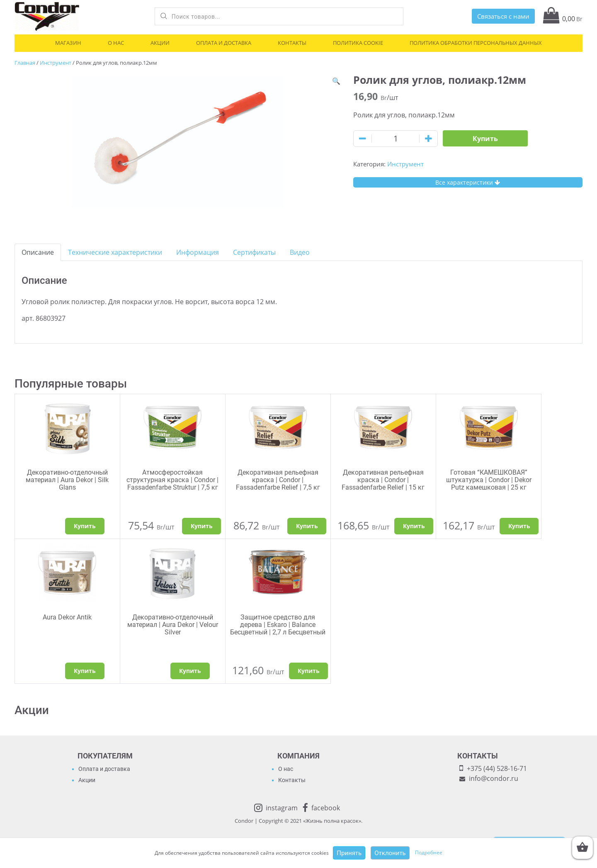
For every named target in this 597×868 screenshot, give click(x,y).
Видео (300, 252)
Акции (160, 43)
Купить (485, 139)
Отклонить (390, 853)
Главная (25, 63)
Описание (38, 252)
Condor (244, 821)
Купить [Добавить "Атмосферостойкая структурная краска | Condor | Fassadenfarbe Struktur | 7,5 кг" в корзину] (202, 526)
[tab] (38, 252)
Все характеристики (468, 182)
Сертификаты (254, 252)
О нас (116, 43)
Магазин (68, 43)
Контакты (292, 43)
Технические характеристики (115, 252)
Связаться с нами (503, 16)
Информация (198, 252)
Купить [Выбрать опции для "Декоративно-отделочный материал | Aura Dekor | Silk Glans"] (85, 526)
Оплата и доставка (224, 43)
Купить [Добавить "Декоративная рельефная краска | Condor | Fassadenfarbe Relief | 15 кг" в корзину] (414, 526)
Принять (349, 853)
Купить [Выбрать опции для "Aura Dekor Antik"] (85, 671)
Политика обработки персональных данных (476, 43)
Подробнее (429, 852)
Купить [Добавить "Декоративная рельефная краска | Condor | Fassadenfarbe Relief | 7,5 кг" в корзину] (307, 526)
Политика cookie (358, 43)
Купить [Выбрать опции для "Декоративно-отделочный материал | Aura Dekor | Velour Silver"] (190, 671)
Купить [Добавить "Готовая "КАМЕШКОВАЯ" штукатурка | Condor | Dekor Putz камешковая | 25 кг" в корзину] (519, 526)
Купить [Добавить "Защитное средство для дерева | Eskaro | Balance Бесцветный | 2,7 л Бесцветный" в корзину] (309, 671)
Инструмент (56, 63)
